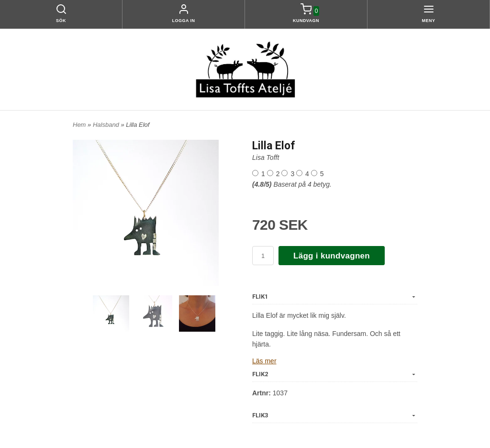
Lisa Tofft (266, 157)
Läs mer (264, 361)
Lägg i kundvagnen (332, 256)
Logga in (184, 21)
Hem (79, 125)
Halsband (107, 125)
